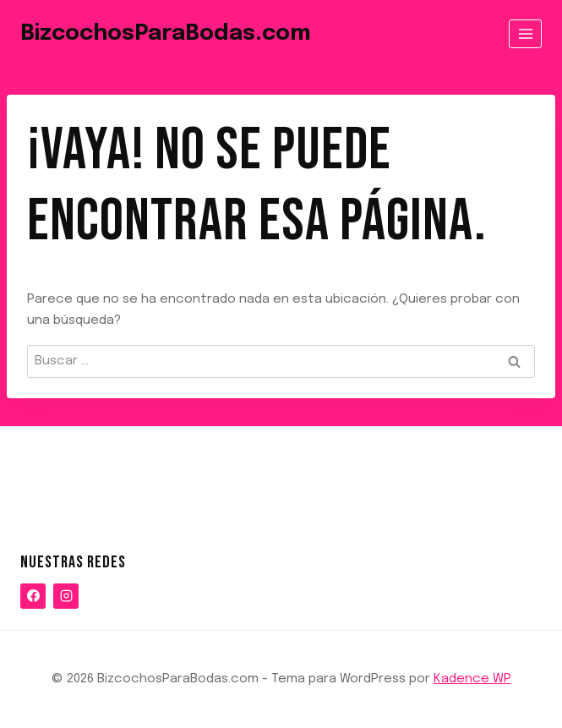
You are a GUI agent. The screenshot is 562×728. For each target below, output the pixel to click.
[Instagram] (66, 596)
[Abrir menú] (525, 33)
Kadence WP (472, 679)
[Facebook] (33, 596)
